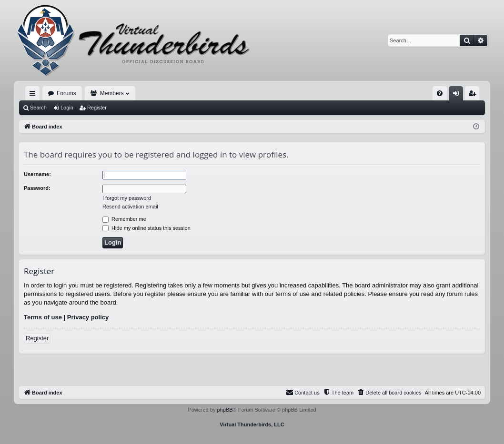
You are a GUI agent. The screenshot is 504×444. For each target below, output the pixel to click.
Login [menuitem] (458, 95)
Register (97, 108)
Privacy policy (88, 317)
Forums (66, 93)
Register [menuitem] (474, 95)
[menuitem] (440, 93)
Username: (37, 174)
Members (112, 93)
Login (67, 108)
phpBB (225, 410)
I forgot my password (127, 198)
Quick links (34, 95)
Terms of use (43, 317)
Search (38, 108)
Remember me (124, 219)
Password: (37, 188)
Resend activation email (130, 207)
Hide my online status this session (146, 228)
